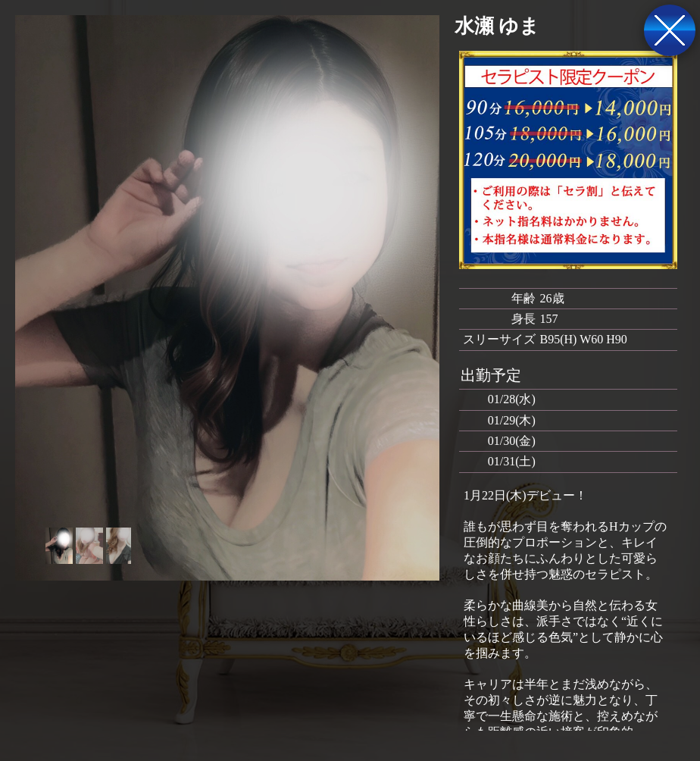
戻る (670, 30)
